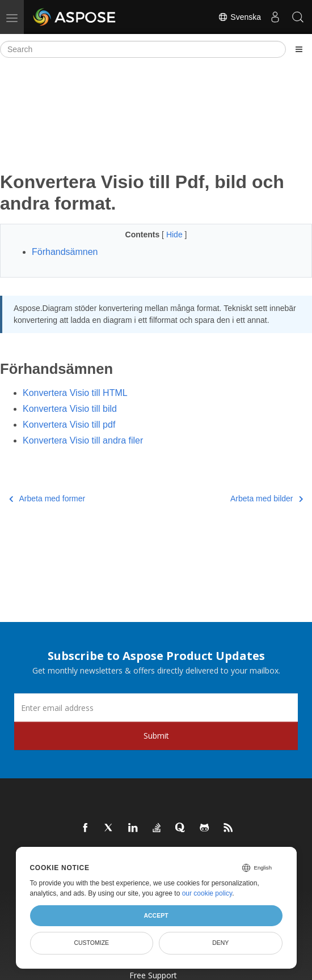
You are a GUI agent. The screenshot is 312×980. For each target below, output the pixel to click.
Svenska (239, 17)
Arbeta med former (47, 498)
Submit (156, 736)
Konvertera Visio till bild (70, 409)
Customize (91, 943)
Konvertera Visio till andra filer (83, 440)
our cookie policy (207, 893)
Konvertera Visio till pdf (69, 425)
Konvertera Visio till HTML (75, 393)
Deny (220, 943)
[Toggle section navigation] (299, 49)
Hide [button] (176, 235)
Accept (156, 915)
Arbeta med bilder (267, 498)
